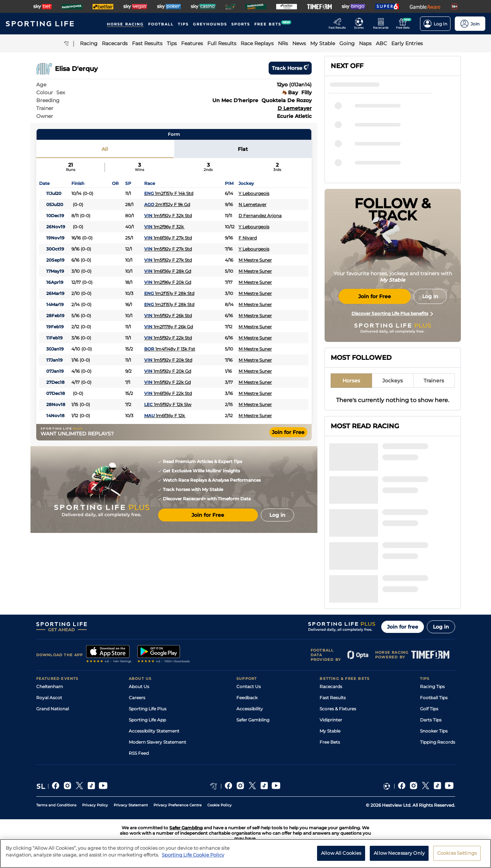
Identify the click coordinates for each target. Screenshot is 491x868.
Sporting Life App (147, 720)
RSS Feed (139, 753)
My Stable (330, 731)
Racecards (331, 686)
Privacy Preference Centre (178, 805)
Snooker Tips (434, 731)
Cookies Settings (457, 853)
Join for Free (288, 432)
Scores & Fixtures (338, 709)
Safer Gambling (253, 720)
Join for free (403, 627)
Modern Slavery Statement (157, 742)
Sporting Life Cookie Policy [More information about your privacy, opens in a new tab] (193, 855)
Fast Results (333, 698)
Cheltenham (50, 686)
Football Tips (434, 698)
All (105, 149)
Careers (137, 698)
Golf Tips (429, 709)
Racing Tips (432, 686)
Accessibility (250, 709)
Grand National (53, 709)
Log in (441, 627)
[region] (245, 853)
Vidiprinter (331, 720)
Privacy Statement (131, 805)
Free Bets (330, 742)
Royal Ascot (49, 698)
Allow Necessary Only (399, 853)
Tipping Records (438, 742)
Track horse (290, 68)
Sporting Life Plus (148, 709)
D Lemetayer (295, 108)
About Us (139, 686)
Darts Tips (431, 720)
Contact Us (249, 686)
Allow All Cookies (341, 853)
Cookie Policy (219, 805)
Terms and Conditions (56, 805)
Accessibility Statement (154, 731)
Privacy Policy (95, 805)
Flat (243, 149)
